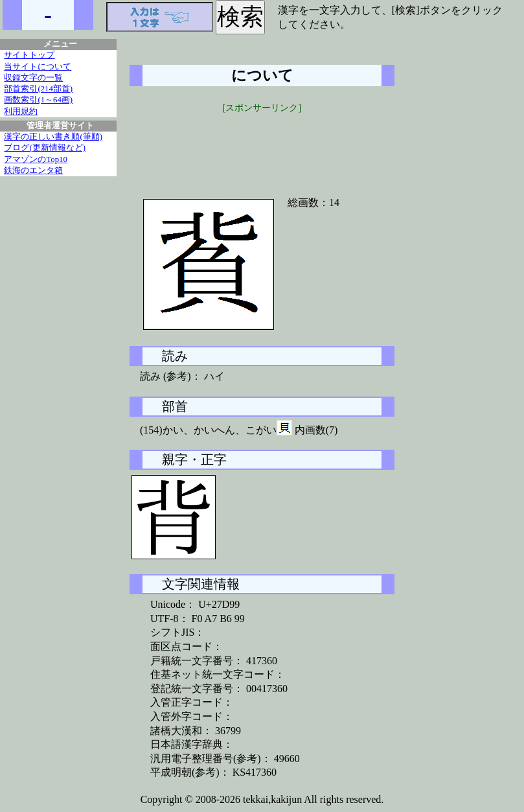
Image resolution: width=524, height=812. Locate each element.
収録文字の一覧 (33, 78)
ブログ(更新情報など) (45, 148)
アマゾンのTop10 (36, 159)
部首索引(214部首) (38, 89)
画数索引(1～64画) (38, 100)
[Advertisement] (262, 147)
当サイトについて (38, 67)
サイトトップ (29, 55)
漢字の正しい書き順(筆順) (53, 137)
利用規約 (21, 111)
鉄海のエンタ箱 (33, 170)
